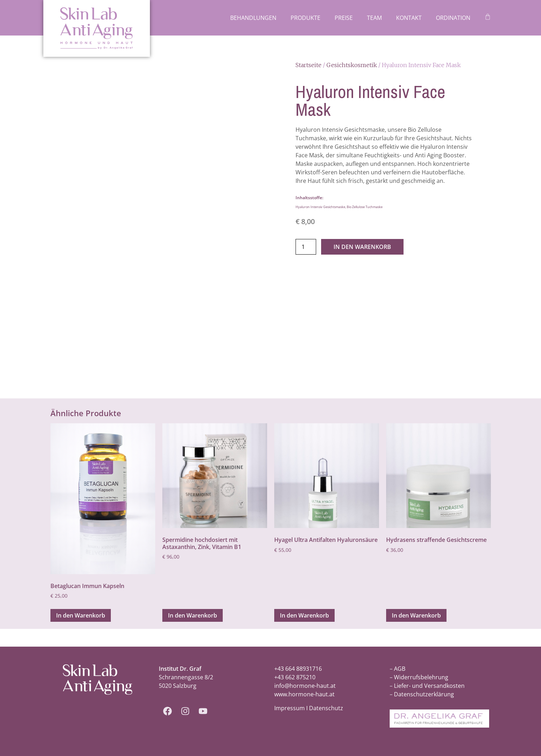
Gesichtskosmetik (352, 65)
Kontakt (409, 18)
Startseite (309, 65)
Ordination (453, 18)
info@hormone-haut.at (305, 686)
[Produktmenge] (306, 247)
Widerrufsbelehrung (421, 677)
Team (374, 18)
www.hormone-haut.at (304, 694)
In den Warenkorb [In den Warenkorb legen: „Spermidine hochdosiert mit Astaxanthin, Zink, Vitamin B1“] (193, 615)
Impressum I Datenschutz (309, 708)
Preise (344, 18)
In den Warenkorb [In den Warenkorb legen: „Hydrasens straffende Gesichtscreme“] (416, 615)
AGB (400, 669)
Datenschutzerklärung (424, 694)
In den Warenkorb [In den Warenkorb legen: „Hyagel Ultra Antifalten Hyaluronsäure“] (304, 615)
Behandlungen (253, 18)
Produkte (305, 18)
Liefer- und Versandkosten (429, 686)
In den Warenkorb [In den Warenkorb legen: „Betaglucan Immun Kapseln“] (81, 615)
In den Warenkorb (362, 247)
